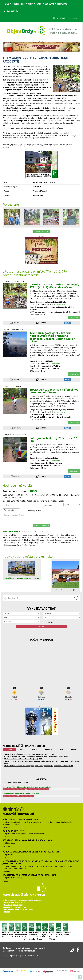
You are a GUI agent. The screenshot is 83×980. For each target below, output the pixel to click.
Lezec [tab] (61, 749)
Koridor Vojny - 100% (14, 831)
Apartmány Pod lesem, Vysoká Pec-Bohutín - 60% (29, 875)
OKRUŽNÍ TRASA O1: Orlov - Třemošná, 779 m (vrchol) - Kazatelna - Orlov (54, 286)
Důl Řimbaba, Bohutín (18, 927)
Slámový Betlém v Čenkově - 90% (20, 819)
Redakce (7, 948)
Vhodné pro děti (33, 511)
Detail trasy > (74, 317)
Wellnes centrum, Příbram (58, 927)
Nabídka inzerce (22, 948)
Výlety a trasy (19, 4)
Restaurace (62, 4)
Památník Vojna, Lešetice (11, 927)
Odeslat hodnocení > (41, 525)
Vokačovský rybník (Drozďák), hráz (18, 909)
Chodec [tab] (9, 749)
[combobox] (52, 505)
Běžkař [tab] (74, 749)
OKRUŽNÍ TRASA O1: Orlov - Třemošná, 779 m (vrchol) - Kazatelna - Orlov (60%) (36, 757)
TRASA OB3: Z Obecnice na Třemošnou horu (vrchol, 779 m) (54, 391)
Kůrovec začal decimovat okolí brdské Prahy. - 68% (31, 852)
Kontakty (38, 948)
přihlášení (61, 18)
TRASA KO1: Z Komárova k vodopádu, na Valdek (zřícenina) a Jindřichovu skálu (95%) (39, 766)
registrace (73, 18)
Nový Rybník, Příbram (45, 927)
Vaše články (9, 951)
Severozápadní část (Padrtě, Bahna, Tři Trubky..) (21, 794)
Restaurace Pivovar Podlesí (15, 907)
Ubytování (49, 4)
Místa (31, 4)
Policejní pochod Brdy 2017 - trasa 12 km (53, 439)
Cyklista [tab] (35, 749)
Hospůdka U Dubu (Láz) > (65, 576)
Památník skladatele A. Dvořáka (31, 927)
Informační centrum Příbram (65, 927)
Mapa (39, 4)
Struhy (7, 912)
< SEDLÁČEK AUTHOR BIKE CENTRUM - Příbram (22, 570)
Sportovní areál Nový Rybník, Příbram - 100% (27, 840)
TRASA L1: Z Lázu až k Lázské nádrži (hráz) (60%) (24, 759)
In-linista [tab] (49, 749)
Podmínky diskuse (27, 951)
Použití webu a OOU (30, 956)
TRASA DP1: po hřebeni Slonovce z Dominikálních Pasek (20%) (29, 754)
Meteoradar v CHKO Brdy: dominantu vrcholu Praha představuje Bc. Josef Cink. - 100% (41, 862)
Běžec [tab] (22, 749)
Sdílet (67, 323)
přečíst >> (6, 828)
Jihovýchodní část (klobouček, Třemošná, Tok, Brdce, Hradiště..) (27, 787)
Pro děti (49, 622)
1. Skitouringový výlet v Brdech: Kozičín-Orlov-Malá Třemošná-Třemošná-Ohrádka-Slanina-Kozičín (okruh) (52, 337)
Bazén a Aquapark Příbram (52, 927)
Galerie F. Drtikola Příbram (38, 927)
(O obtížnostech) (59, 305)
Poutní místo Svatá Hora (25, 927)
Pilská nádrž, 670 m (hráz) (15, 902)
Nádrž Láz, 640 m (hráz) (14, 905)
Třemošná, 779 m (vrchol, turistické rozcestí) (23, 900)
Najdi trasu (42, 626)
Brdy (7, 4)
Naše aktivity (12, 11)
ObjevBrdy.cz (14, 956)
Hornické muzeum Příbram (4, 927)
